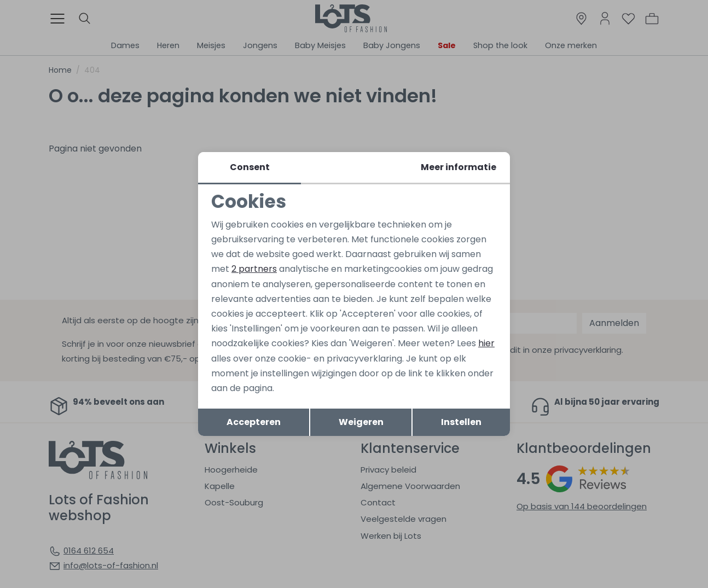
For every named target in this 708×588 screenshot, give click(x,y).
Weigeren (361, 422)
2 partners (254, 269)
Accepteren (254, 422)
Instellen (461, 422)
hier (486, 343)
